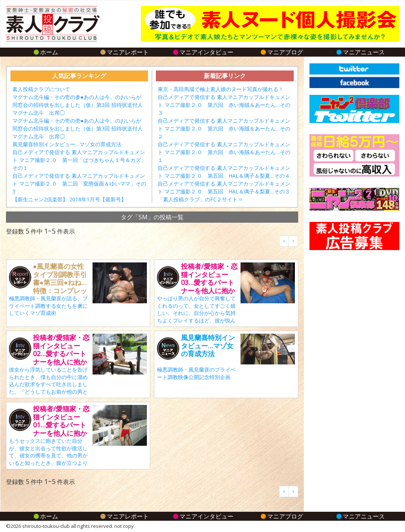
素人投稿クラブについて (41, 89)
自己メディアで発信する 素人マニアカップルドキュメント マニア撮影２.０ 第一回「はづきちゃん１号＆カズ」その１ (79, 160)
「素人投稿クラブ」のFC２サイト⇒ (200, 199)
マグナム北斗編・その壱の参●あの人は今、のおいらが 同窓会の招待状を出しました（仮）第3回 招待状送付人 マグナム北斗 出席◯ (80, 105)
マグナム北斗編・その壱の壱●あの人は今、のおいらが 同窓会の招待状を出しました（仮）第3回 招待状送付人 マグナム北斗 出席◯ (80, 128)
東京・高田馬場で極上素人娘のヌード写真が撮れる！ (221, 89)
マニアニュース (360, 52)
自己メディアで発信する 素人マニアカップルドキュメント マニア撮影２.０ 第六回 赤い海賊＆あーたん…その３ (224, 105)
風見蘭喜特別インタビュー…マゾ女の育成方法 (67, 144)
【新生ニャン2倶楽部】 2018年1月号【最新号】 (69, 199)
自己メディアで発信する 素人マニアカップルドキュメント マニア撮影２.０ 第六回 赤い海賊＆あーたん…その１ (224, 152)
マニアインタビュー (202, 52)
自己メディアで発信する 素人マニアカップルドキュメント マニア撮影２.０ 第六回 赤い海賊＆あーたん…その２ (224, 128)
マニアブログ (281, 52)
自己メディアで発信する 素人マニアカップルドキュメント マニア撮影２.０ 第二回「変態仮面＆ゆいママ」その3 (79, 184)
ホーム (45, 52)
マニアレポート (124, 52)
